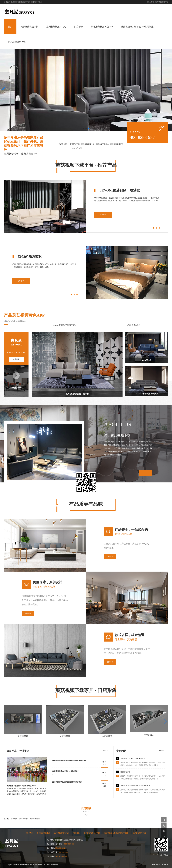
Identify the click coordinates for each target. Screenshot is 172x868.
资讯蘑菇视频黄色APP (102, 27)
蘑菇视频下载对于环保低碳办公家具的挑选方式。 (70, 761)
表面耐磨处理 (35, 819)
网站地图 (150, 2)
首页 (10, 27)
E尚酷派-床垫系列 (134, 325)
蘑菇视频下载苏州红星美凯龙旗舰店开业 (22, 786)
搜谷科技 (165, 865)
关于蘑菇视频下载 (29, 27)
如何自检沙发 (125, 772)
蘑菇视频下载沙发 (88, 144)
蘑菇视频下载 (75, 144)
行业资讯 (24, 751)
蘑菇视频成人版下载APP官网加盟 (137, 27)
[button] (3, 90)
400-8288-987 (142, 137)
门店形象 (79, 27)
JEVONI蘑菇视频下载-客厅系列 (65, 325)
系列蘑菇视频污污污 (56, 27)
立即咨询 (103, 215)
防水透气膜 (24, 819)
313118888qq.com (61, 856)
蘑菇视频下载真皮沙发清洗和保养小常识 (67, 782)
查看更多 (16, 359)
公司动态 (12, 751)
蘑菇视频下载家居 (117, 144)
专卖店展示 (23, 736)
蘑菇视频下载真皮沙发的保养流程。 (134, 758)
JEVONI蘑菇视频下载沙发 (77, 365)
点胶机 (6, 819)
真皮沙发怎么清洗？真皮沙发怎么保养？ (135, 786)
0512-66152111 (69, 844)
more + (145, 473)
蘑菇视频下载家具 (102, 144)
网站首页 (29, 833)
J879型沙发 (147, 348)
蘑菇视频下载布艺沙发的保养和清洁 (65, 771)
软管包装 (14, 819)
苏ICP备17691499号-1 (52, 865)
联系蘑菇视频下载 (162, 2)
